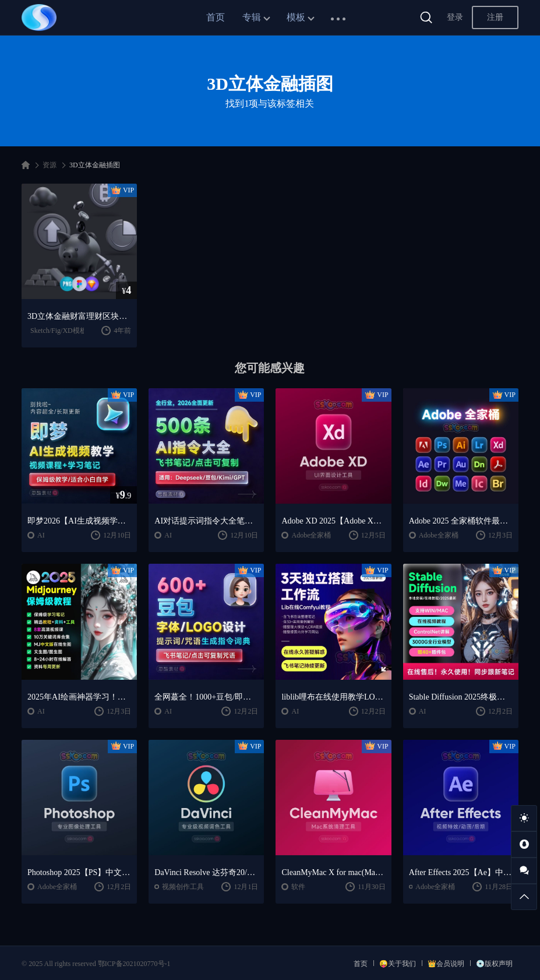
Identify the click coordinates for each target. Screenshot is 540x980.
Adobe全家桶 (311, 535)
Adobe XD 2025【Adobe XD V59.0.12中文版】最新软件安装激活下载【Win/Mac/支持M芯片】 (333, 521)
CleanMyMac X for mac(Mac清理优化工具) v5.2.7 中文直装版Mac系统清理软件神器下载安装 (333, 872)
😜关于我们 (398, 964)
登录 (455, 17)
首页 (216, 17)
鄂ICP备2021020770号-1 (134, 964)
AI (41, 535)
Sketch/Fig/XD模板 (59, 331)
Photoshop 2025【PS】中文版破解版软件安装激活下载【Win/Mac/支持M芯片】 (79, 872)
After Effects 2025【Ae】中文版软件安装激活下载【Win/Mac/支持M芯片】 (461, 872)
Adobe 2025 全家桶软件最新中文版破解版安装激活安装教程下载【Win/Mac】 (461, 521)
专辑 (252, 17)
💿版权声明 (494, 964)
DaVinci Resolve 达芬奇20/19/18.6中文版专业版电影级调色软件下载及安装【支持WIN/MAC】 (206, 872)
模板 (296, 17)
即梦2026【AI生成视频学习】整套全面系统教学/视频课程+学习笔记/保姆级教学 (79, 521)
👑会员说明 (446, 964)
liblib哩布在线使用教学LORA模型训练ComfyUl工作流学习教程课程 (333, 697)
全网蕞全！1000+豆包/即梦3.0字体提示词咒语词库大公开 (206, 697)
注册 (495, 17)
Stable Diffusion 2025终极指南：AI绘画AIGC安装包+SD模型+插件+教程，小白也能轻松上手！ (461, 697)
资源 (50, 165)
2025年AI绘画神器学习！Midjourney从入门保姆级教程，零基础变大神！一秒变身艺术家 (79, 697)
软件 (298, 887)
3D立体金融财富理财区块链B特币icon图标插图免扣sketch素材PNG (79, 316)
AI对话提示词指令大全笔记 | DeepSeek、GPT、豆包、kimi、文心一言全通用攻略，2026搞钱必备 (206, 521)
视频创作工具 (183, 887)
